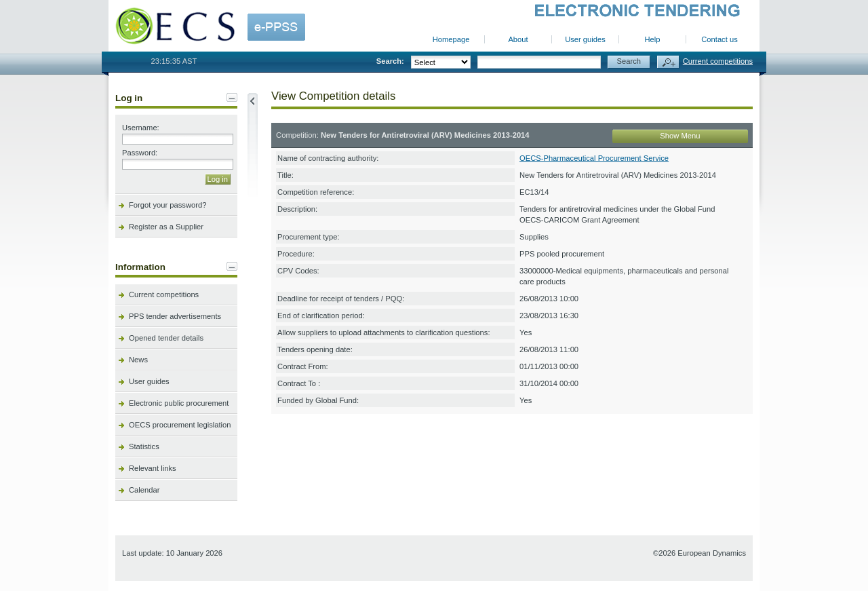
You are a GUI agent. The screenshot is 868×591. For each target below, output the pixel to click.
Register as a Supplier (166, 227)
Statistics (144, 446)
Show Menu (680, 136)
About (518, 39)
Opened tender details (166, 338)
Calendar (144, 490)
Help (652, 39)
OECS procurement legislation (180, 425)
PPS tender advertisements (175, 316)
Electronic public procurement (179, 403)
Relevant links (153, 468)
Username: (141, 128)
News (138, 360)
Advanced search (668, 62)
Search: (390, 61)
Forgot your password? (167, 205)
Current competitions (718, 61)
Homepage (451, 39)
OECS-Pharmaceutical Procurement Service (594, 158)
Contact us (719, 39)
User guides (585, 39)
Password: (140, 153)
